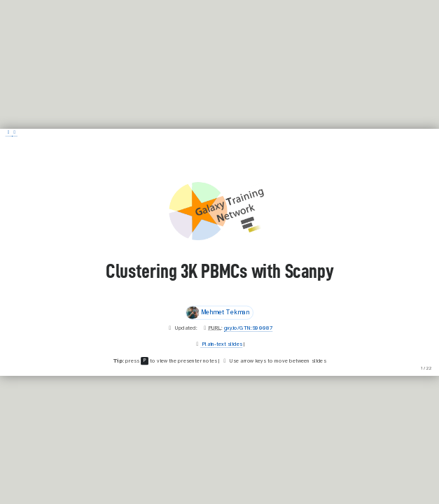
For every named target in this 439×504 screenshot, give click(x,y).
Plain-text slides (222, 344)
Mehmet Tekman (218, 313)
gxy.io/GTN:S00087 (248, 328)
